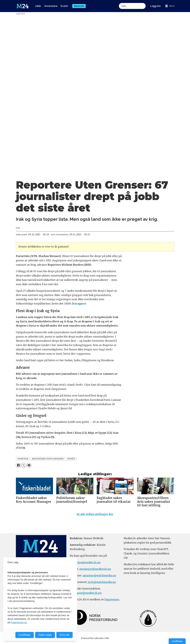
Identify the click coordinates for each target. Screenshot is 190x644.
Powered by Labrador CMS (95, 640)
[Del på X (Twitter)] (24, 465)
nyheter (23, 459)
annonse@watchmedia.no (99, 577)
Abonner (79, 6)
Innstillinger (177, 641)
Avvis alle (64, 635)
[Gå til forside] (23, 6)
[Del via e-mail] (29, 465)
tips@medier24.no (89, 564)
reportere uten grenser (48, 459)
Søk (119, 3)
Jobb (38, 6)
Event (64, 6)
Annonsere (51, 6)
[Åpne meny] (170, 6)
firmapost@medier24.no (86, 594)
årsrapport (79, 304)
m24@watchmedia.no (102, 583)
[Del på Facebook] (18, 465)
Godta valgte (45, 635)
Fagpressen (112, 601)
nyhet (71, 459)
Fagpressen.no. (19, 622)
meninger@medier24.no (95, 570)
